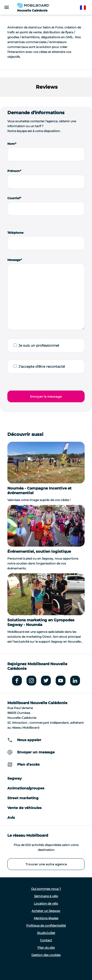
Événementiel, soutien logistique (39, 551)
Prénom (14, 171)
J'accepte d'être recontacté (42, 367)
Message (14, 260)
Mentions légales (46, 918)
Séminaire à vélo (46, 896)
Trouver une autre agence (46, 864)
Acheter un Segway (46, 911)
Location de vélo (46, 903)
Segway (14, 778)
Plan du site (46, 948)
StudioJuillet (46, 933)
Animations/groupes (26, 788)
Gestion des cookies (46, 955)
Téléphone (15, 233)
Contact (46, 940)
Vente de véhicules (24, 808)
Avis (11, 818)
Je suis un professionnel (39, 345)
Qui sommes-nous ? (46, 889)
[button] (4, 102)
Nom (11, 144)
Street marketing (23, 798)
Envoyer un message (36, 752)
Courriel (14, 198)
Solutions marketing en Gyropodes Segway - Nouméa (41, 622)
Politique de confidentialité (46, 925)
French (85, 8)
